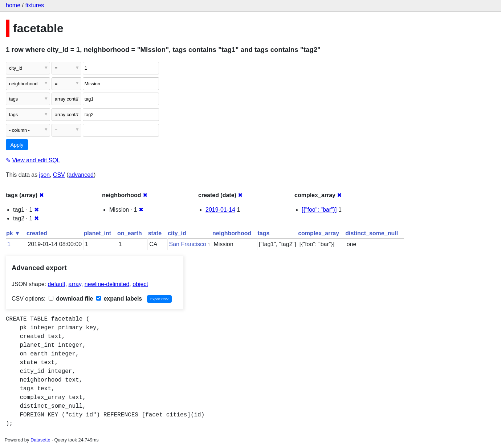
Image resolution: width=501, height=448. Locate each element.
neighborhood (232, 233)
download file (71, 299)
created (37, 233)
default (57, 284)
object (140, 284)
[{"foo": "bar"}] (319, 210)
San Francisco (188, 244)
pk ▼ (13, 233)
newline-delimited (107, 284)
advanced (81, 175)
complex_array (319, 233)
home (13, 5)
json (44, 175)
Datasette (40, 440)
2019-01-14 (220, 210)
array (75, 284)
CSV (59, 175)
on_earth (130, 233)
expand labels (119, 299)
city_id (177, 233)
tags (263, 233)
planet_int (98, 233)
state (155, 233)
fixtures (34, 5)
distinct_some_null (372, 233)
